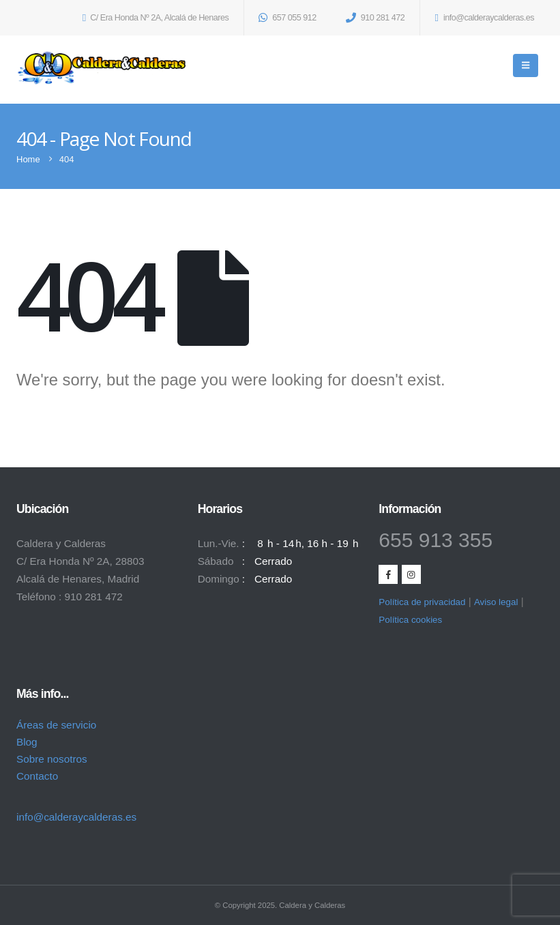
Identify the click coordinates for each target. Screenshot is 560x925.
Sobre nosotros (52, 759)
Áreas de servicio (56, 725)
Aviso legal (496, 602)
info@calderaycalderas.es (76, 817)
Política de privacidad (422, 602)
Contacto (37, 776)
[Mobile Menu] (526, 65)
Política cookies (410, 620)
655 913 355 (436, 540)
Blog (27, 742)
